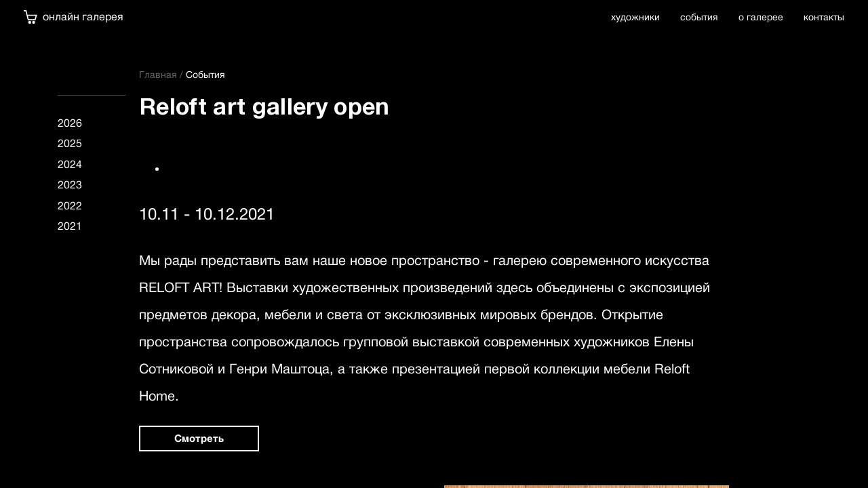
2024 (70, 164)
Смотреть (199, 438)
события (699, 17)
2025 (70, 143)
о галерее (761, 17)
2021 (70, 226)
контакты (824, 17)
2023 (70, 185)
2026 (70, 123)
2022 (70, 206)
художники (635, 17)
